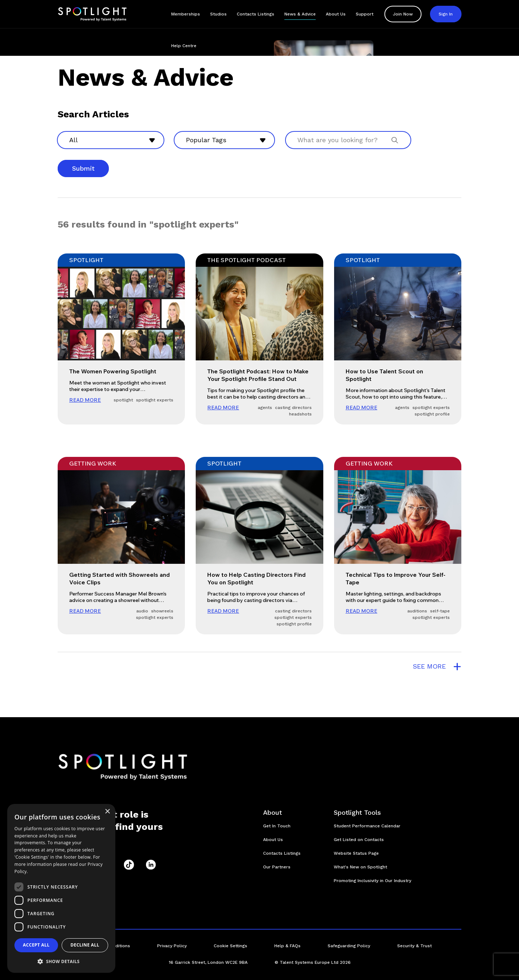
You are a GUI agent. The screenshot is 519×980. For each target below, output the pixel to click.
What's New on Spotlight (360, 867)
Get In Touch (277, 826)
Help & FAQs (287, 946)
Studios (218, 14)
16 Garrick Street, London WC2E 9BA (208, 962)
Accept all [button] (36, 945)
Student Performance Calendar (367, 826)
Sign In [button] (446, 14)
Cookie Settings (230, 946)
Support (365, 14)
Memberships (186, 14)
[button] (61, 961)
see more (437, 666)
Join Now (403, 14)
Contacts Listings (256, 14)
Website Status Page (356, 853)
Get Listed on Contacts (359, 840)
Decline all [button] (85, 945)
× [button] (107, 812)
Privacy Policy (172, 946)
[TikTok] (129, 865)
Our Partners (277, 867)
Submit (83, 168)
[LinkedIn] (151, 865)
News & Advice (300, 14)
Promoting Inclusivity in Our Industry (372, 881)
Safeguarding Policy (349, 946)
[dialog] (61, 888)
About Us (336, 14)
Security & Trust (414, 946)
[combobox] (111, 140)
